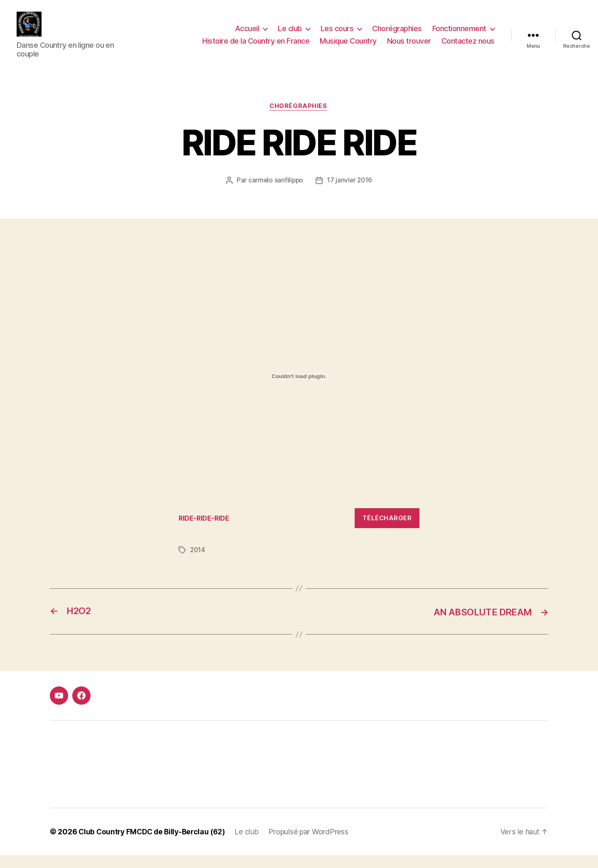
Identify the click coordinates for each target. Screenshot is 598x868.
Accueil (247, 35)
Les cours (337, 35)
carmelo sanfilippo (275, 193)
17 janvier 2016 (350, 193)
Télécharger (387, 531)
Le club (290, 35)
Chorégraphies (397, 35)
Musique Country (348, 47)
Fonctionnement (459, 35)
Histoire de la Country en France (256, 47)
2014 (198, 563)
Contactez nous (468, 47)
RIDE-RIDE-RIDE (206, 531)
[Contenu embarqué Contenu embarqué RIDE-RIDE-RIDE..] (299, 389)
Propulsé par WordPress (314, 845)
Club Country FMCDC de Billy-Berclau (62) (154, 845)
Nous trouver (409, 47)
